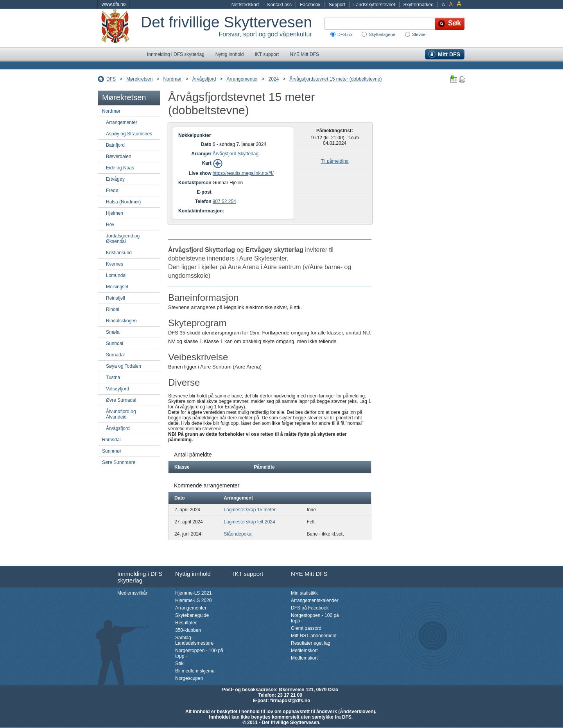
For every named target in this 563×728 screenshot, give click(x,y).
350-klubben (188, 630)
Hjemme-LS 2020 (193, 600)
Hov (110, 225)
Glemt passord (306, 628)
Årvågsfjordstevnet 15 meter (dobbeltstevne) (335, 79)
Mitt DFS (449, 54)
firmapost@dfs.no (290, 701)
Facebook (310, 5)
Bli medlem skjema (195, 671)
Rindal (113, 309)
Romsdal (111, 440)
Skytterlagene (382, 34)
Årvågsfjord (204, 79)
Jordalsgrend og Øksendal (123, 239)
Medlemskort (304, 651)
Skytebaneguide (192, 615)
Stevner (420, 34)
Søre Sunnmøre (119, 462)
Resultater (186, 623)
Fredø (112, 191)
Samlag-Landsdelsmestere (194, 640)
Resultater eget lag (311, 643)
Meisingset (117, 287)
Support (337, 5)
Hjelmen (115, 213)
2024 (274, 79)
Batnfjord (115, 145)
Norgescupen (189, 678)
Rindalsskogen (121, 321)
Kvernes (115, 264)
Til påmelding (335, 161)
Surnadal (115, 355)
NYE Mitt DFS (304, 54)
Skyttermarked (419, 5)
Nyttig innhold (230, 54)
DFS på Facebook (310, 608)
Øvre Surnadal (121, 400)
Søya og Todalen (124, 366)
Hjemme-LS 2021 (193, 593)
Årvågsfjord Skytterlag (236, 154)
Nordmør (172, 79)
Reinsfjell (116, 298)
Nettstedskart (245, 5)
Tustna (113, 377)
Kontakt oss (279, 5)
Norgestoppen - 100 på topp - (199, 653)
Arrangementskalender (315, 600)
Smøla (113, 332)
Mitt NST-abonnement (314, 636)
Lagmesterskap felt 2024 (249, 522)
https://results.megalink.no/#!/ (243, 173)
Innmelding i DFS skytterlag (176, 54)
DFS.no (345, 34)
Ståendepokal (238, 534)
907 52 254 (224, 201)
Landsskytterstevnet (374, 5)
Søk (179, 663)
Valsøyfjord (117, 389)
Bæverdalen (119, 156)
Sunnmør (112, 451)
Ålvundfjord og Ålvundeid (121, 414)
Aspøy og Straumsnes (129, 134)
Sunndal (115, 343)
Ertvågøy (115, 179)
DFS (111, 79)
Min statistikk (304, 593)
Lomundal (116, 275)
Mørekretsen (139, 79)
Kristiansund (119, 253)
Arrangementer (242, 79)
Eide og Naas (120, 168)
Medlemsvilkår (132, 593)
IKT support (267, 54)
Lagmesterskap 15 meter (250, 510)
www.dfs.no (114, 4)
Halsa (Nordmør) (123, 202)
